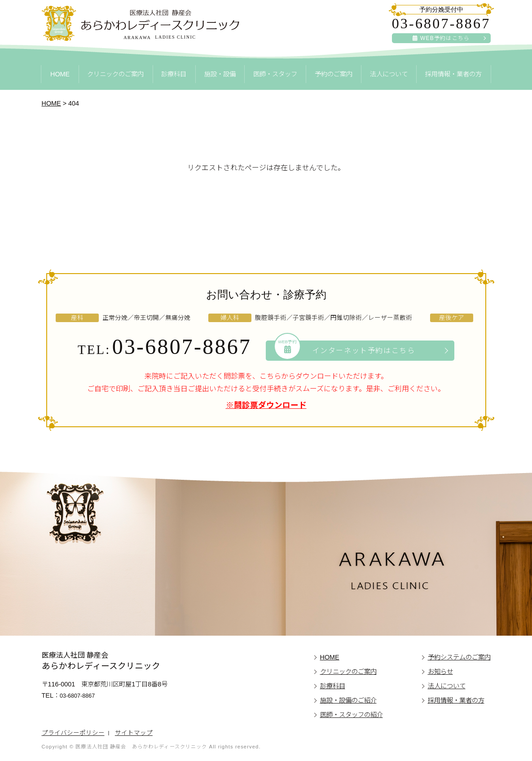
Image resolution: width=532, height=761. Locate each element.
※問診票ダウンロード (266, 405)
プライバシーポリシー (73, 733)
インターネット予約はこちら (345, 350)
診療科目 (174, 74)
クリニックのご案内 (115, 74)
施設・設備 (220, 74)
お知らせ (440, 672)
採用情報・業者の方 (453, 74)
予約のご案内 (334, 74)
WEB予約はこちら (441, 38)
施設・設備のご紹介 (348, 700)
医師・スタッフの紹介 (352, 715)
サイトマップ (134, 733)
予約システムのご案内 (459, 657)
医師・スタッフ (275, 74)
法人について (389, 74)
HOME (60, 74)
